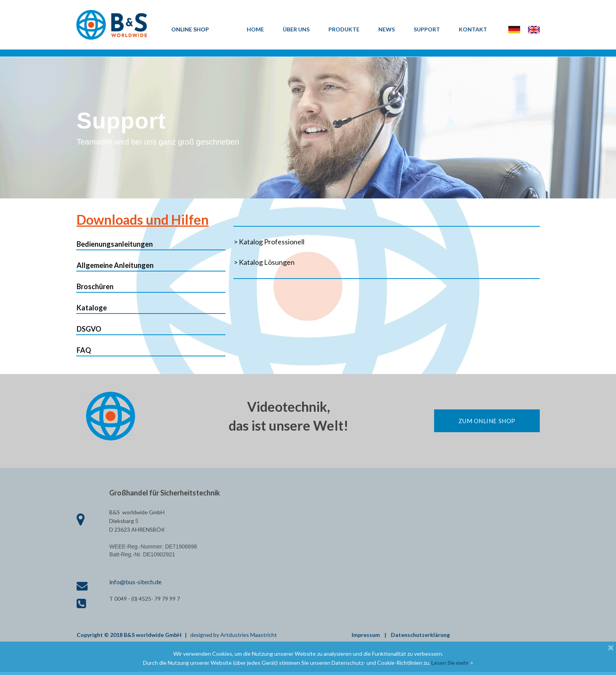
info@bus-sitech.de (135, 584)
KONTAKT (473, 29)
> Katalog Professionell (269, 244)
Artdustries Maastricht (249, 638)
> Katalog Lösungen (264, 264)
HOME (255, 29)
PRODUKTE (344, 29)
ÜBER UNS (296, 29)
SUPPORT (427, 29)
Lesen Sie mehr (450, 663)
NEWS (387, 29)
